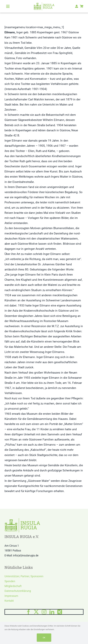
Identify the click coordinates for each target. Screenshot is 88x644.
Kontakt (9, 601)
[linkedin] (52, 612)
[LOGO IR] (44, 3)
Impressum (11, 596)
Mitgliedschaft (13, 586)
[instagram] (44, 612)
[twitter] (36, 612)
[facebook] (28, 612)
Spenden (10, 581)
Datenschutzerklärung (18, 591)
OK (44, 638)
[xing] (60, 612)
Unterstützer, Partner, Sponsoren (24, 576)
